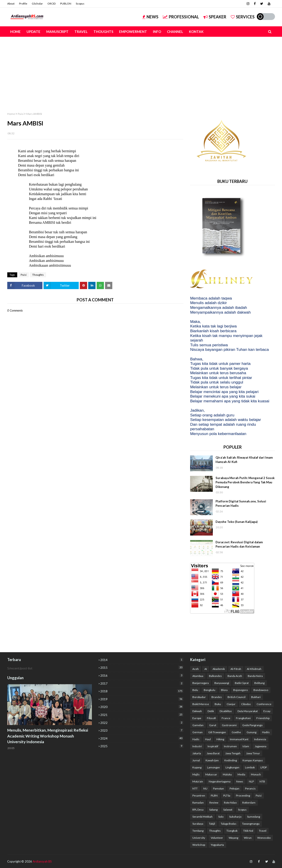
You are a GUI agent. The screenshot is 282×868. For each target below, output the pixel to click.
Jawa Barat (213, 753)
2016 (142, 675)
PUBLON (66, 4)
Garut (213, 725)
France (226, 718)
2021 (142, 715)
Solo (221, 817)
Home (11, 114)
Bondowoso (261, 690)
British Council (237, 697)
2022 (142, 723)
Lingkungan (232, 767)
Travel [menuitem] (81, 32)
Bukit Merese (201, 704)
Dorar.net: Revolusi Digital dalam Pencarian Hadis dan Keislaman (239, 544)
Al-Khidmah (254, 669)
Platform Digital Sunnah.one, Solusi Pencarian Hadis (241, 504)
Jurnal (196, 760)
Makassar (211, 774)
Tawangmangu (251, 824)
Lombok (250, 767)
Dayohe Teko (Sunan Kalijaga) (237, 522)
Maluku (227, 774)
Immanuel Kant (239, 739)
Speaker (215, 17)
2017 (142, 683)
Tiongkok (232, 831)
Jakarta (197, 753)
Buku (218, 704)
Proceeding (243, 795)
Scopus (80, 4)
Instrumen (230, 746)
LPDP (264, 767)
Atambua (198, 676)
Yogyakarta (217, 845)
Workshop (199, 845)
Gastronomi (229, 725)
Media (241, 774)
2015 (142, 668)
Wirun (248, 838)
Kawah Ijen (212, 760)
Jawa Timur (253, 753)
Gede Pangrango (252, 725)
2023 (142, 730)
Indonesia (260, 739)
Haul (208, 739)
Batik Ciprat (242, 683)
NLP (251, 781)
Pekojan (234, 788)
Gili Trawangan (217, 732)
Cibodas (246, 704)
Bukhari (256, 697)
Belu (195, 690)
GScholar (37, 4)
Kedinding (231, 760)
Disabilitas (226, 711)
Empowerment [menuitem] (133, 32)
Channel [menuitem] (175, 32)
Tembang (198, 831)
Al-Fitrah (236, 669)
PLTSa (227, 795)
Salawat (228, 810)
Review (214, 803)
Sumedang (254, 817)
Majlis (196, 774)
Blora (224, 690)
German (197, 732)
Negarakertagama (220, 781)
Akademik (219, 669)
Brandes (217, 697)
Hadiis (266, 732)
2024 (142, 738)
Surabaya (198, 824)
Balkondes (215, 676)
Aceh (196, 669)
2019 (142, 699)
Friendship (263, 718)
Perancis (250, 788)
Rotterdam (249, 803)
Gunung (251, 732)
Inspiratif (213, 746)
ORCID (51, 4)
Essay (267, 711)
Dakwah (197, 711)
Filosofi (211, 718)
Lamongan (213, 767)
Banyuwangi (222, 683)
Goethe (236, 732)
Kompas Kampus (253, 760)
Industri (197, 746)
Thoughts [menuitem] (103, 32)
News (150, 17)
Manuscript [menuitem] (57, 32)
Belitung (259, 683)
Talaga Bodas (229, 824)
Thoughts (38, 275)
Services (243, 17)
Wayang (233, 838)
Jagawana (261, 746)
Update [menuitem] (33, 32)
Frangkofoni (243, 718)
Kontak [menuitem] (196, 32)
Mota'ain (198, 781)
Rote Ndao (230, 803)
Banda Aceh (235, 676)
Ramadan (198, 803)
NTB (262, 781)
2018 (142, 691)
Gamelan (198, 725)
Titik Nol (248, 831)
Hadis (196, 739)
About (11, 4)
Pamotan (218, 788)
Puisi (21, 114)
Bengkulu (210, 690)
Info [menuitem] (157, 32)
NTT (195, 788)
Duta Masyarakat (248, 711)
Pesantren (199, 795)
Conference (264, 704)
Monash (256, 774)
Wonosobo (264, 838)
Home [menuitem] (15, 32)
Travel (263, 831)
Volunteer (217, 838)
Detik (211, 711)
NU (205, 788)
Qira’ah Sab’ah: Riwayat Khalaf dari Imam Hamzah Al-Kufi (244, 460)
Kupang (197, 767)
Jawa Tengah (233, 753)
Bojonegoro (240, 690)
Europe (197, 718)
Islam (246, 746)
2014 (142, 660)
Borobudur (199, 697)
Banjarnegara (201, 683)
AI (206, 669)
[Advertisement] (141, 71)
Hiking (220, 739)
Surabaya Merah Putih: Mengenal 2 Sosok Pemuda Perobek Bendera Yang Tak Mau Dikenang (245, 482)
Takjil (212, 824)
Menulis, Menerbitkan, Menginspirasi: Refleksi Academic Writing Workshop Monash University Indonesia (48, 736)
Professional (181, 17)
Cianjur (231, 704)
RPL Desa (198, 810)
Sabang (213, 810)
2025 (142, 746)
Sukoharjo (235, 817)
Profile (23, 4)
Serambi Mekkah (202, 817)
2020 (142, 707)
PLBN (214, 795)
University (199, 838)
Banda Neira (255, 676)
